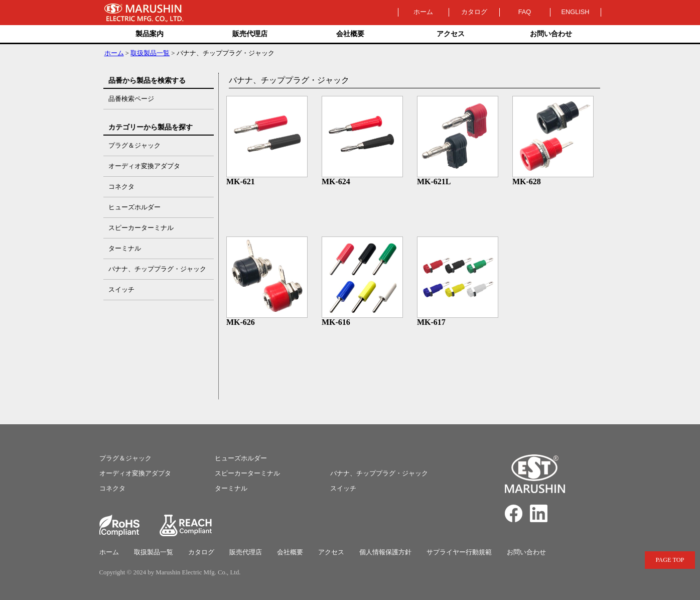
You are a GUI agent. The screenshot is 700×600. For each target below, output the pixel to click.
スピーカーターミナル (247, 473)
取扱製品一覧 (150, 53)
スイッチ (343, 489)
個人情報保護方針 (385, 552)
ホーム (423, 12)
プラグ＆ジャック (125, 458)
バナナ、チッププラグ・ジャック (379, 473)
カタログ (474, 12)
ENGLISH (575, 12)
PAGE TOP (670, 560)
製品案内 (150, 34)
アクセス (451, 34)
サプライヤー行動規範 (459, 552)
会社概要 (350, 34)
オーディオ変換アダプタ (135, 473)
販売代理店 (250, 34)
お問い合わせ (551, 34)
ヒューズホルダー (241, 458)
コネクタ (112, 489)
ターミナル (231, 489)
